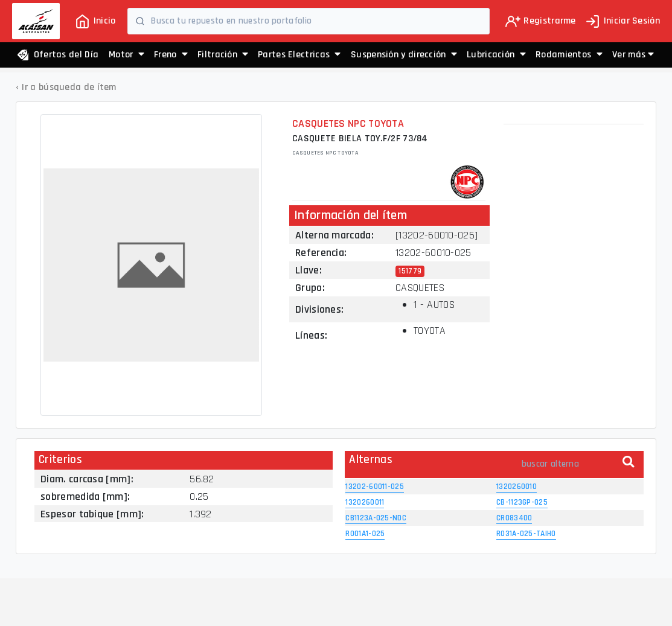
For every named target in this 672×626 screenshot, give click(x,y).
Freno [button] (171, 55)
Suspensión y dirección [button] (404, 55)
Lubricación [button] (496, 55)
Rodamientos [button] (569, 55)
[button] (633, 55)
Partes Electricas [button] (299, 55)
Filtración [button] (223, 55)
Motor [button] (126, 55)
